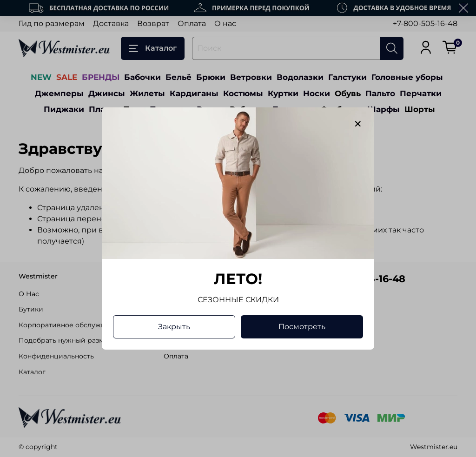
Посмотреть (302, 327)
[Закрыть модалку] (358, 124)
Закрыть (174, 327)
